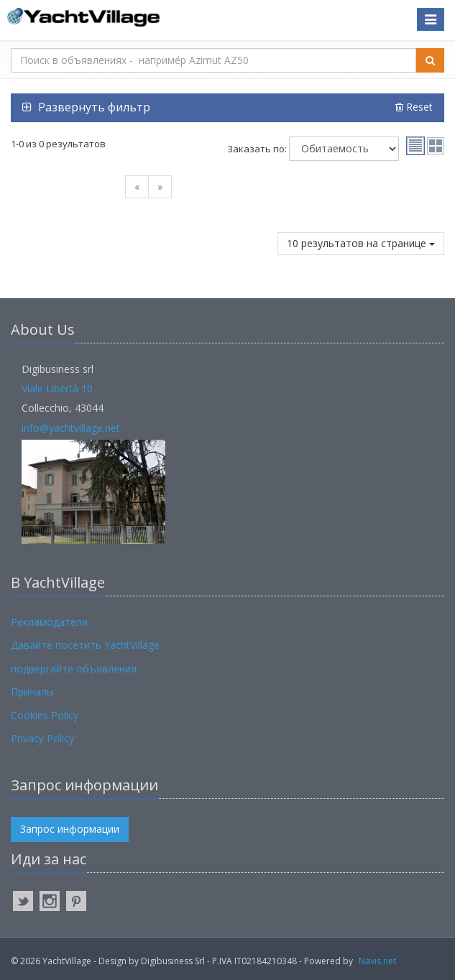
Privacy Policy (42, 738)
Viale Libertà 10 (57, 388)
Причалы (32, 692)
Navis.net (377, 961)
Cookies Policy (45, 715)
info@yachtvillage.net (71, 428)
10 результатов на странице (361, 243)
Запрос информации (70, 829)
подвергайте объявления (74, 669)
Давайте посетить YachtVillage (85, 645)
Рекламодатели (49, 622)
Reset (414, 107)
